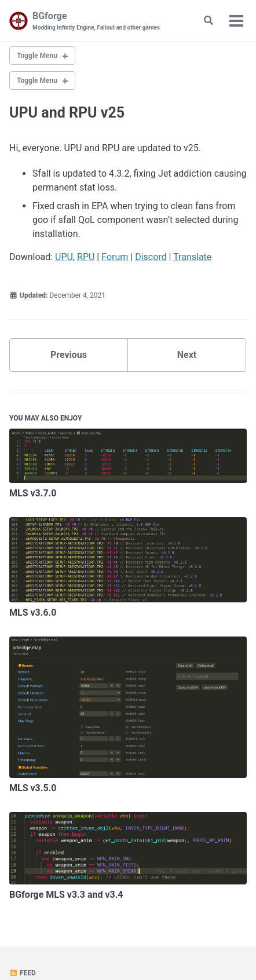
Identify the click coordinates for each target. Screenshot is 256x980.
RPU (86, 257)
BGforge (96, 21)
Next (187, 355)
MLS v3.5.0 (33, 788)
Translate (192, 257)
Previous (69, 355)
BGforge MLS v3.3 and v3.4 (66, 895)
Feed (23, 973)
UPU (64, 257)
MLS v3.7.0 (33, 493)
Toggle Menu (37, 56)
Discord (151, 257)
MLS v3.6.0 (33, 612)
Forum (115, 257)
